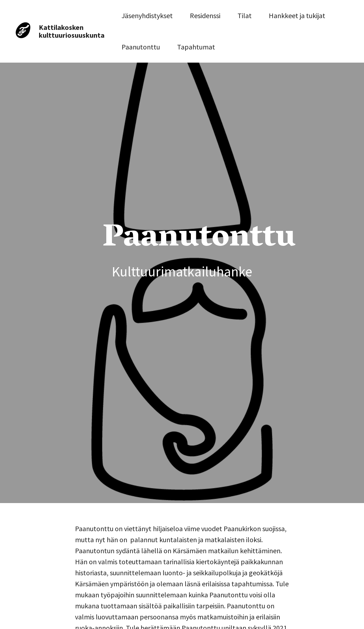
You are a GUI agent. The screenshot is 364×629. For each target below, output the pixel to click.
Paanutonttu (141, 47)
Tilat (245, 16)
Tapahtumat (196, 47)
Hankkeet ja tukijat (297, 16)
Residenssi (205, 16)
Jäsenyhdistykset (147, 16)
